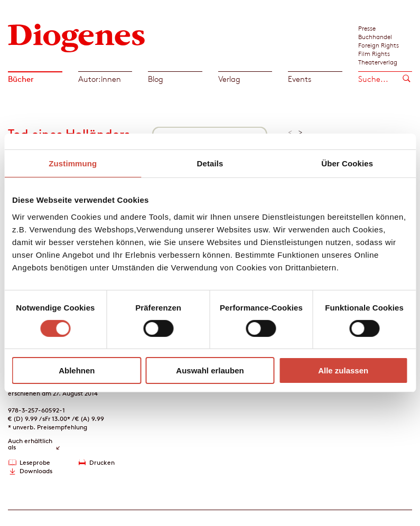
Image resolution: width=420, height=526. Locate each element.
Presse (367, 28)
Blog (156, 79)
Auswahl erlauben (210, 370)
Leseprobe (35, 462)
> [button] (300, 133)
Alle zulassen (343, 370)
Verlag (229, 79)
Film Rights (374, 53)
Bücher (21, 79)
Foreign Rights (379, 45)
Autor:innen (100, 79)
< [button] (290, 133)
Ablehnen (77, 370)
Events (300, 79)
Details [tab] (210, 163)
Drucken (102, 462)
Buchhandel (375, 36)
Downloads (36, 471)
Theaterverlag (378, 62)
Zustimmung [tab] (73, 163)
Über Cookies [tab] (347, 163)
